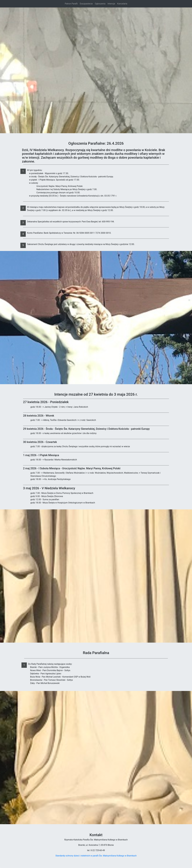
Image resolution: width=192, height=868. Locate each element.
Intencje (111, 4)
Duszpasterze (86, 4)
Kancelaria (122, 4)
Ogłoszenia (100, 4)
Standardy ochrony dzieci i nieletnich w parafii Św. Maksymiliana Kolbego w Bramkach (96, 856)
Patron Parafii (71, 4)
